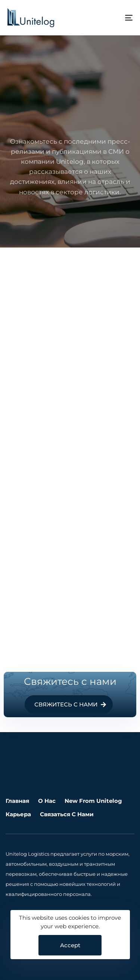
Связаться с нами (67, 814)
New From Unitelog (93, 801)
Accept (70, 945)
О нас (47, 801)
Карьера (18, 814)
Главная (17, 801)
